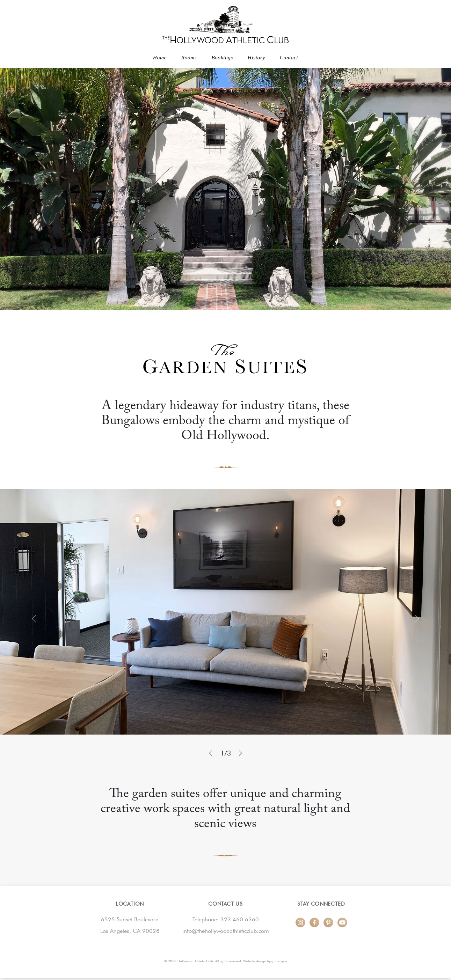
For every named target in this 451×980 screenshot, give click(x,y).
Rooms (189, 57)
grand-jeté (279, 961)
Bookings (222, 57)
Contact (289, 57)
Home (160, 57)
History (256, 57)
